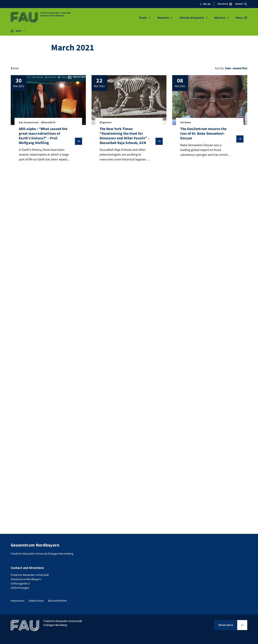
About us (220, 18)
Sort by (219, 68)
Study (143, 18)
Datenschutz (36, 601)
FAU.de (205, 4)
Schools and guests (192, 18)
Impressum (18, 601)
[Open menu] (241, 18)
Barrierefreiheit (57, 601)
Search (241, 4)
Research (163, 18)
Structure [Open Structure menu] (225, 4)
